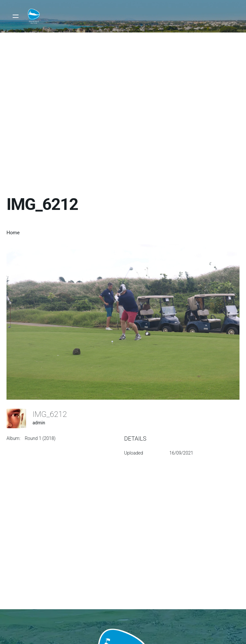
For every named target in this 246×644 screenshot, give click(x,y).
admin (39, 423)
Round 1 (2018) (40, 438)
